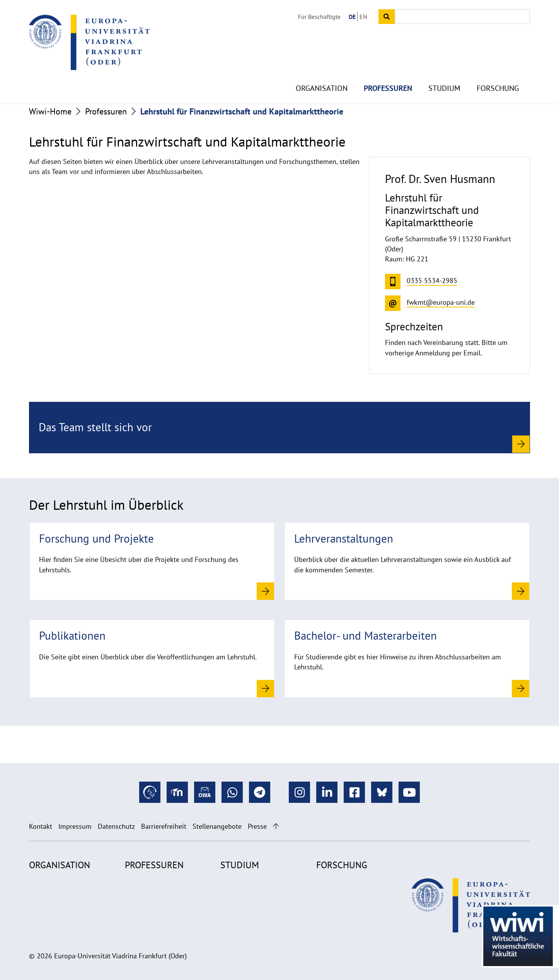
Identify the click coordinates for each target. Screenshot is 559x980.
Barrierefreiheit (164, 826)
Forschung (498, 70)
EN (363, 17)
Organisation (322, 70)
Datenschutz (116, 826)
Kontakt (41, 826)
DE (352, 17)
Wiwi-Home (50, 111)
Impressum (75, 826)
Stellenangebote (217, 826)
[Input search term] (462, 17)
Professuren (388, 70)
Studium (444, 70)
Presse (257, 826)
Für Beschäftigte (319, 17)
